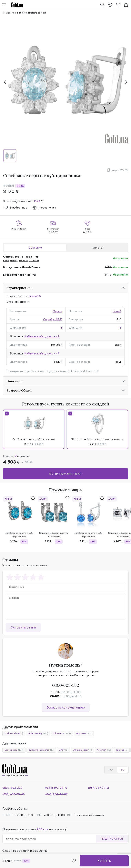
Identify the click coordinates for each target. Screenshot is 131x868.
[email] (51, 839)
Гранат (122, 750)
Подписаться (112, 839)
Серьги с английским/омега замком (26, 13)
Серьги (57, 311)
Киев (6, 260)
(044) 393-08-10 (56, 788)
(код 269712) (119, 170)
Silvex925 (35, 296)
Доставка (35, 248)
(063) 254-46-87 (56, 794)
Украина (84, 733)
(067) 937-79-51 (99, 788)
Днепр (14, 260)
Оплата (97, 248)
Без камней (14, 750)
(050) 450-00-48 (14, 794)
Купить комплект (66, 474)
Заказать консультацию (66, 707)
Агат (64, 750)
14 (120, 328)
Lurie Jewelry (38, 733)
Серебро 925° (53, 319)
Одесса (34, 260)
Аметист (104, 750)
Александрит (83, 750)
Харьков (23, 260)
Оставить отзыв (23, 627)
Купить (104, 861)
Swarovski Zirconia (41, 750)
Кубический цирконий (42, 336)
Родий (117, 311)
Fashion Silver (14, 733)
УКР (111, 770)
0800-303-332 (66, 685)
